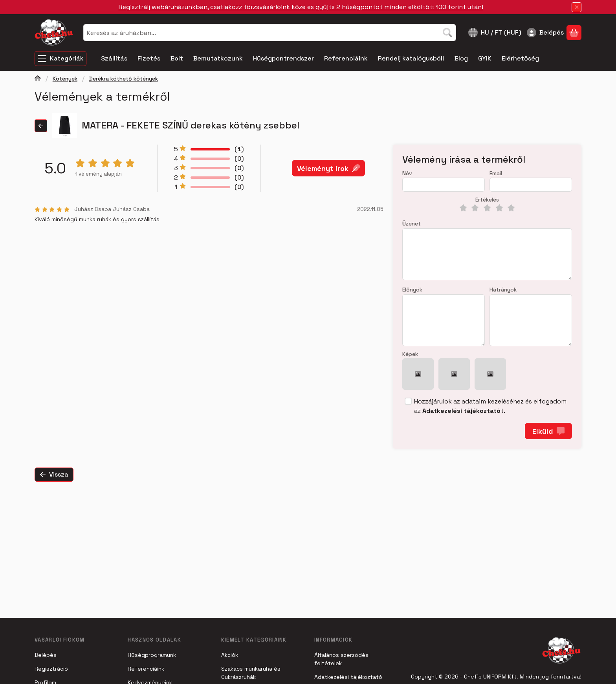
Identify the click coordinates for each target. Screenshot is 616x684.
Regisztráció (51, 669)
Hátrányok (503, 290)
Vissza (54, 474)
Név (407, 173)
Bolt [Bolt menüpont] (177, 58)
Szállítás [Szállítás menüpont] (114, 58)
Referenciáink (146, 669)
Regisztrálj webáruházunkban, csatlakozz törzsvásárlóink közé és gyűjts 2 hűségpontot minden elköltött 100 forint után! (301, 7)
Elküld (548, 431)
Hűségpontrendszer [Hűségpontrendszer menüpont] (283, 58)
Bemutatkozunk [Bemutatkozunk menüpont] (218, 58)
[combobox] (270, 33)
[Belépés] (545, 33)
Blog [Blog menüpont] (461, 58)
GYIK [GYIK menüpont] (485, 58)
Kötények (65, 79)
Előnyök (412, 290)
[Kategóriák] (60, 59)
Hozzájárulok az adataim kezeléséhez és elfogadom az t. (490, 406)
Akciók (230, 655)
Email (496, 173)
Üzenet (412, 224)
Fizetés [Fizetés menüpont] (149, 58)
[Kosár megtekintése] (574, 33)
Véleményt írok (328, 168)
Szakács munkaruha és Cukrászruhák (251, 673)
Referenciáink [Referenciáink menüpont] (346, 58)
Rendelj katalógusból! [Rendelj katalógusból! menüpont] (411, 58)
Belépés (46, 655)
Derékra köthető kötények (124, 79)
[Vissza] (41, 126)
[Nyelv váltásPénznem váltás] (495, 33)
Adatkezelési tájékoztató (348, 677)
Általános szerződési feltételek (342, 659)
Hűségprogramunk (152, 655)
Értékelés (487, 200)
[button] (418, 374)
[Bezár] (577, 7)
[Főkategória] (38, 79)
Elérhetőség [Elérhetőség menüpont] (520, 58)
